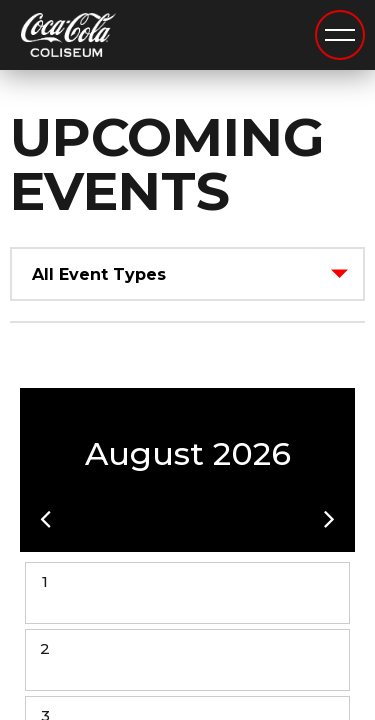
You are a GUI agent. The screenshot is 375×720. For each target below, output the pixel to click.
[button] (45, 518)
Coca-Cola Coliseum (68, 36)
